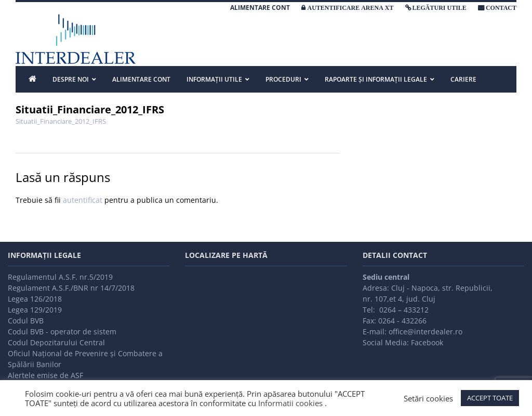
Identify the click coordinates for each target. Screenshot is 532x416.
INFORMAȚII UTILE (214, 79)
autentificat (83, 200)
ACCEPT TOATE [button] (490, 398)
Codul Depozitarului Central (56, 342)
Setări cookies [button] (428, 398)
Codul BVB (26, 321)
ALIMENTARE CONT (260, 8)
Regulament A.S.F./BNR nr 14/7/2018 (71, 288)
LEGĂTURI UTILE (440, 8)
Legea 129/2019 (35, 310)
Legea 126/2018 (35, 299)
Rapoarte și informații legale (376, 79)
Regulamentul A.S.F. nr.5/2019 (60, 277)
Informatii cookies (290, 403)
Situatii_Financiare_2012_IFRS (61, 121)
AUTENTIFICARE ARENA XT (350, 8)
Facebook (427, 342)
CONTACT (501, 8)
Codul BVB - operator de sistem (62, 331)
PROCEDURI (283, 79)
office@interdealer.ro (425, 331)
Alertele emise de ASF (45, 375)
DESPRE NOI (71, 79)
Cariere (463, 79)
